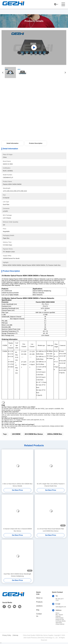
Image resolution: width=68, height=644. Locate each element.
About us (39, 598)
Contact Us (39, 615)
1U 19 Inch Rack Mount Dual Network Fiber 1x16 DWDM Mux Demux (51, 530)
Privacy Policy (7, 635)
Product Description (36, 143)
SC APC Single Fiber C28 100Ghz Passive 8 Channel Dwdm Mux (51, 485)
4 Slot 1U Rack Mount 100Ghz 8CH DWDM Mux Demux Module (17, 485)
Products (39, 602)
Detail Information (12, 143)
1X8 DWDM (16, 434)
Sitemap (16, 635)
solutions (39, 606)
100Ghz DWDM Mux (55, 434)
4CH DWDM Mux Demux (34, 434)
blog (38, 610)
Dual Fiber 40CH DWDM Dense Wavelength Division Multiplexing (17, 575)
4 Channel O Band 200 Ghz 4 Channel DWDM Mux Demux (17, 530)
